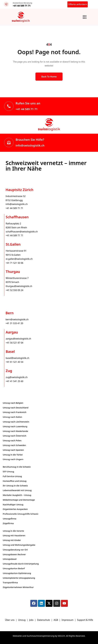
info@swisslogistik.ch (30, 145)
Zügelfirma (8, 523)
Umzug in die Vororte (13, 531)
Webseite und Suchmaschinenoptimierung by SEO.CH (39, 636)
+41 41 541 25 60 (14, 381)
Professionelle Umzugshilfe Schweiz (21, 514)
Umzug (22, 620)
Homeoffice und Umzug (15, 481)
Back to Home (49, 77)
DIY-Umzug (8, 471)
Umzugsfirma (10, 519)
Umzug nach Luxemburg (15, 426)
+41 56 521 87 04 (14, 343)
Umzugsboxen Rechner (14, 554)
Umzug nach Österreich (15, 436)
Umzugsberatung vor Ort (15, 550)
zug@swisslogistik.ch (17, 377)
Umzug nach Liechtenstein (16, 422)
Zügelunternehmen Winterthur (18, 587)
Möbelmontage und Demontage (19, 500)
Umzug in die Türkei (13, 455)
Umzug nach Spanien (13, 450)
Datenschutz (44, 620)
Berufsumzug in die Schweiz (17, 467)
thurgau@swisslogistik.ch (19, 286)
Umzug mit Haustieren (14, 535)
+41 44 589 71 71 (27, 109)
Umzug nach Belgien (13, 403)
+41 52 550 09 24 (14, 290)
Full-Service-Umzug (12, 476)
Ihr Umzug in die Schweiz (15, 486)
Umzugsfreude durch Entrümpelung (21, 564)
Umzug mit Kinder (12, 540)
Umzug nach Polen (12, 440)
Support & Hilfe (85, 620)
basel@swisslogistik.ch (17, 358)
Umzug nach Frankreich (15, 412)
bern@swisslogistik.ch (17, 319)
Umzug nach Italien (12, 417)
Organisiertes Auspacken (15, 509)
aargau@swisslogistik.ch (18, 339)
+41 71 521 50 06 (14, 263)
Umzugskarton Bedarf (14, 568)
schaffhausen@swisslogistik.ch (22, 232)
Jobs (31, 620)
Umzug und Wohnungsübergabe (19, 545)
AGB (56, 620)
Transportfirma (10, 582)
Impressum (68, 620)
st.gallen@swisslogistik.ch (19, 259)
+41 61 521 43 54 (14, 362)
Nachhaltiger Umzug (13, 504)
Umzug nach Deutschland (16, 408)
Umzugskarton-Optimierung (17, 573)
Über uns (10, 620)
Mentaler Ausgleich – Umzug (17, 495)
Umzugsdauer (10, 559)
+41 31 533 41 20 (14, 323)
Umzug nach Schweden (14, 445)
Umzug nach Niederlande (15, 431)
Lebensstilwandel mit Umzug (17, 490)
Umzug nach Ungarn (13, 459)
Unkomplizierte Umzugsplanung (19, 578)
